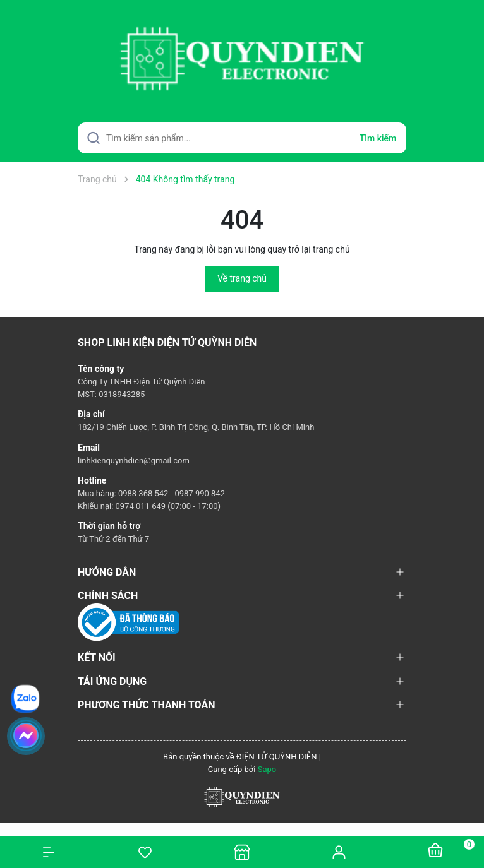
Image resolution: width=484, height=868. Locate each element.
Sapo (267, 769)
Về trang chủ (242, 278)
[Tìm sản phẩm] (242, 138)
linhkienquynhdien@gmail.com (134, 461)
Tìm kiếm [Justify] (378, 138)
